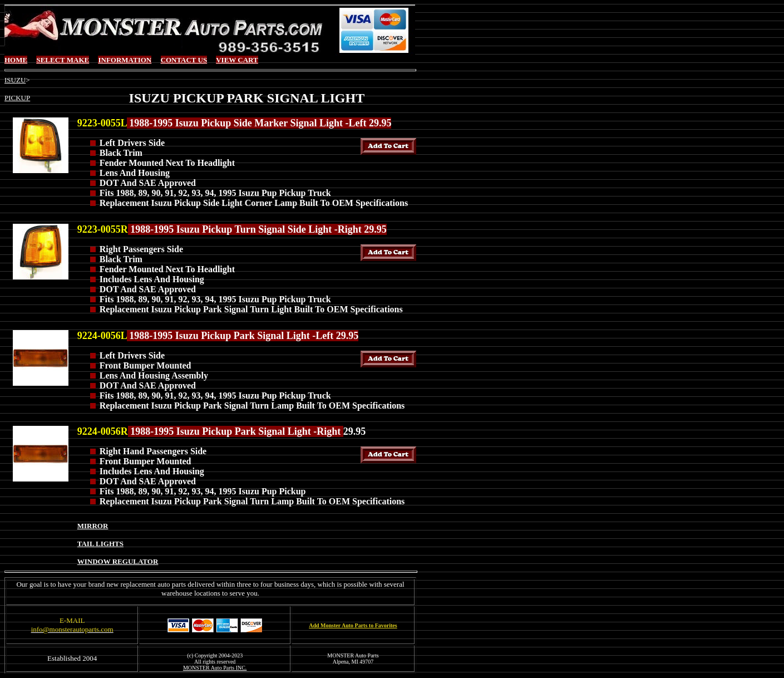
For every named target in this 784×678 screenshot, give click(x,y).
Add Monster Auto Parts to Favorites (353, 625)
